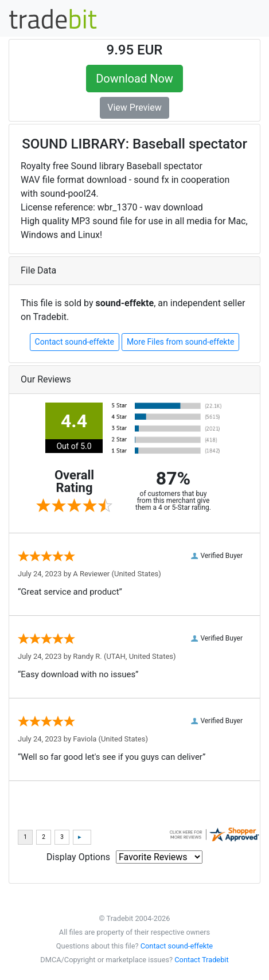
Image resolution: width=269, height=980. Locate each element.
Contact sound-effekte (75, 342)
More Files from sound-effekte (181, 342)
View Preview (134, 108)
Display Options (78, 857)
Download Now (134, 79)
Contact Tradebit (201, 960)
